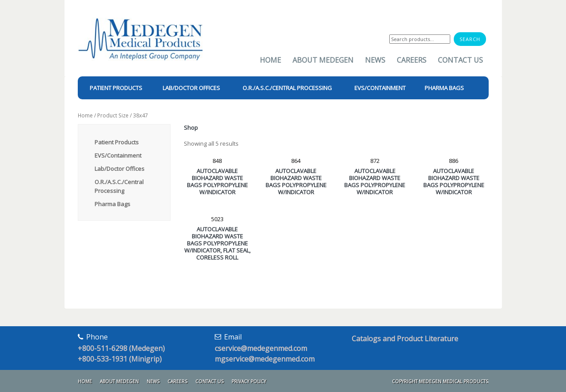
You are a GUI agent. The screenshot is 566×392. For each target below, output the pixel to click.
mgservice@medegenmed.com (265, 359)
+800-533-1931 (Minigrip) (120, 359)
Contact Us (460, 60)
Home (270, 60)
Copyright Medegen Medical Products (440, 381)
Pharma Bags (112, 204)
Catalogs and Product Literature (405, 339)
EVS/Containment (118, 155)
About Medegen (323, 60)
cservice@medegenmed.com (261, 348)
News (375, 60)
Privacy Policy (249, 381)
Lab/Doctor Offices (120, 169)
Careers (412, 60)
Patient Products (117, 142)
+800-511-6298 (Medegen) (121, 348)
